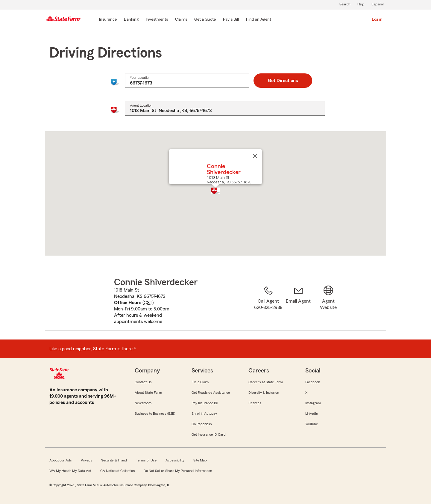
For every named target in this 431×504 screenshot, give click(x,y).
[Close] (255, 156)
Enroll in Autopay (204, 414)
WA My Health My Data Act (70, 471)
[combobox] (187, 81)
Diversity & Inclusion (264, 393)
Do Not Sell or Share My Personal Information (178, 471)
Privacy (86, 460)
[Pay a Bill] (231, 20)
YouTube (312, 424)
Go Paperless (202, 424)
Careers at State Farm (266, 382)
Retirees (255, 403)
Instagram (313, 403)
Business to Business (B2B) (155, 414)
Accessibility (175, 460)
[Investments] (157, 20)
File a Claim (200, 382)
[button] (215, 191)
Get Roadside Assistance (211, 393)
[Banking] (131, 20)
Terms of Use (146, 460)
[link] (298, 305)
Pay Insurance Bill (205, 403)
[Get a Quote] (205, 20)
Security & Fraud (114, 460)
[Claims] (181, 20)
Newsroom (143, 403)
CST (148, 303)
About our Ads (61, 460)
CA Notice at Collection (117, 471)
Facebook (313, 382)
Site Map (200, 460)
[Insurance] (108, 20)
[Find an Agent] (259, 20)
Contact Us (143, 382)
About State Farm (148, 393)
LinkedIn (312, 414)
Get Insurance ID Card (209, 434)
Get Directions (283, 81)
